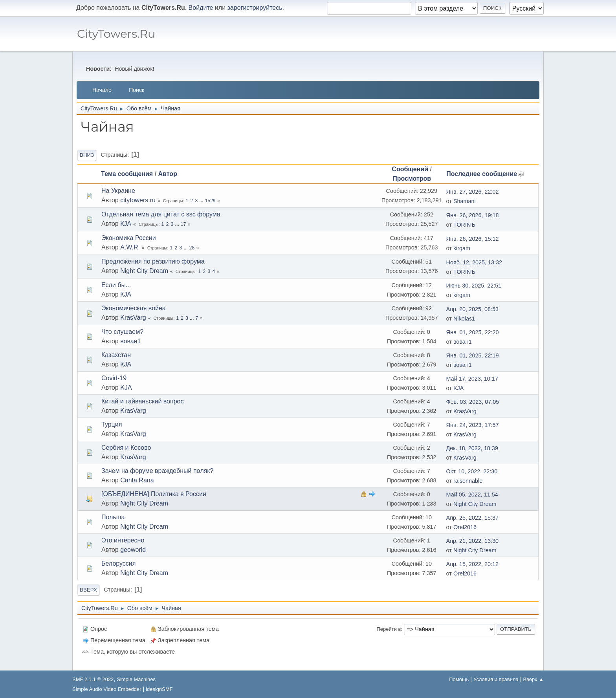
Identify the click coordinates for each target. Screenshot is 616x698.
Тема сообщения (127, 174)
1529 (210, 201)
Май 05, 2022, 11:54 (472, 495)
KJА (458, 388)
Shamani (465, 201)
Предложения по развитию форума (153, 261)
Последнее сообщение (485, 174)
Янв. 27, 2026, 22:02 (473, 192)
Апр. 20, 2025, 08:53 (472, 309)
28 (192, 248)
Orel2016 (465, 527)
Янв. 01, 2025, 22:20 (473, 332)
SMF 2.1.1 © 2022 (93, 679)
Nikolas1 (464, 319)
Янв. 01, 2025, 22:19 (473, 355)
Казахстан (116, 355)
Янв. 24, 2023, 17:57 (473, 425)
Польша (113, 517)
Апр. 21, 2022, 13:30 (472, 541)
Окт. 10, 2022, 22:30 (472, 471)
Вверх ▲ (533, 679)
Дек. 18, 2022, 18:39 (472, 448)
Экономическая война (134, 308)
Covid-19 (114, 378)
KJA (126, 387)
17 (183, 224)
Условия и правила (496, 679)
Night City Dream (144, 271)
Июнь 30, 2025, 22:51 (474, 286)
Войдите (201, 8)
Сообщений (410, 169)
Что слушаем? (122, 332)
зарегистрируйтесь (255, 8)
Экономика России (129, 238)
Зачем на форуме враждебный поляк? (157, 471)
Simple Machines (136, 679)
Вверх (88, 590)
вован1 (130, 341)
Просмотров (412, 179)
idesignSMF (159, 689)
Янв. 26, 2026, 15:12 (473, 239)
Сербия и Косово (126, 448)
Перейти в (389, 629)
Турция (112, 424)
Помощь (459, 679)
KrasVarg (133, 318)
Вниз (87, 155)
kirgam (462, 248)
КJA (126, 224)
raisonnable (468, 481)
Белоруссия (118, 563)
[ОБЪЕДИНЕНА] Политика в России (154, 494)
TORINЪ (464, 225)
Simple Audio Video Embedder (107, 689)
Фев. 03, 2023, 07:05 (473, 402)
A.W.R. (130, 247)
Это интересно (123, 540)
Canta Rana (137, 480)
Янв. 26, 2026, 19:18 (473, 215)
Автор (168, 174)
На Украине (118, 191)
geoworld (133, 550)
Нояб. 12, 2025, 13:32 (474, 262)
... (202, 201)
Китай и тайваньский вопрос (142, 401)
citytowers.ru (138, 200)
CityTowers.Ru (116, 34)
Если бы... (116, 285)
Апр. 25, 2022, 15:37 (472, 518)
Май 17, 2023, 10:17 (472, 379)
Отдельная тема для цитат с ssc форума (161, 214)
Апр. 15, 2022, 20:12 (472, 564)
